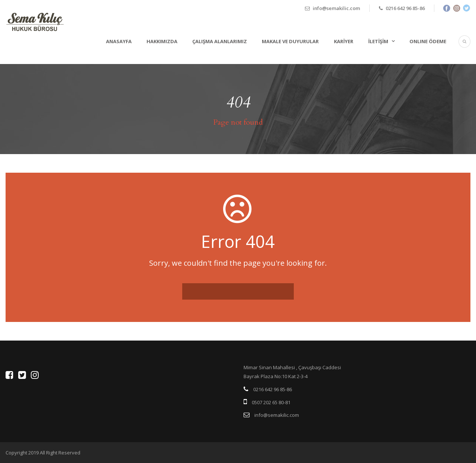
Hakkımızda (162, 41)
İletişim (378, 41)
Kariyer (344, 41)
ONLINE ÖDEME (428, 41)
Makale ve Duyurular (290, 41)
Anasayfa (119, 41)
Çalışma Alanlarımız (220, 41)
